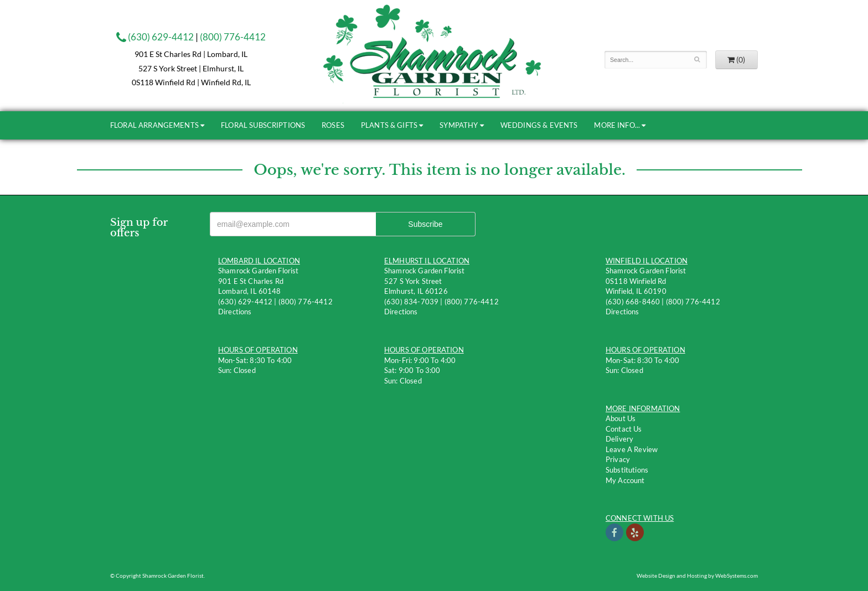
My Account (625, 480)
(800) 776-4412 (233, 37)
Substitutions (627, 470)
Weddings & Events (539, 125)
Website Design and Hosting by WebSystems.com (697, 576)
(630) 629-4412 (155, 37)
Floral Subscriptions (263, 125)
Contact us (624, 429)
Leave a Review (632, 449)
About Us (621, 418)
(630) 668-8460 (633, 302)
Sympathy (459, 125)
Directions (235, 312)
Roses (333, 125)
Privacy (618, 459)
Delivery (619, 439)
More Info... (617, 125)
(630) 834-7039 (411, 302)
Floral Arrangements (154, 125)
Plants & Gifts (389, 125)
